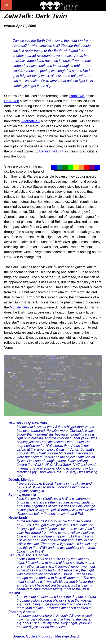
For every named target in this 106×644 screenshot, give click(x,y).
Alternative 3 (31, 121)
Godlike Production (40, 636)
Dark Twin (12, 101)
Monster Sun (19, 307)
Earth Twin (77, 96)
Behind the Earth (52, 151)
